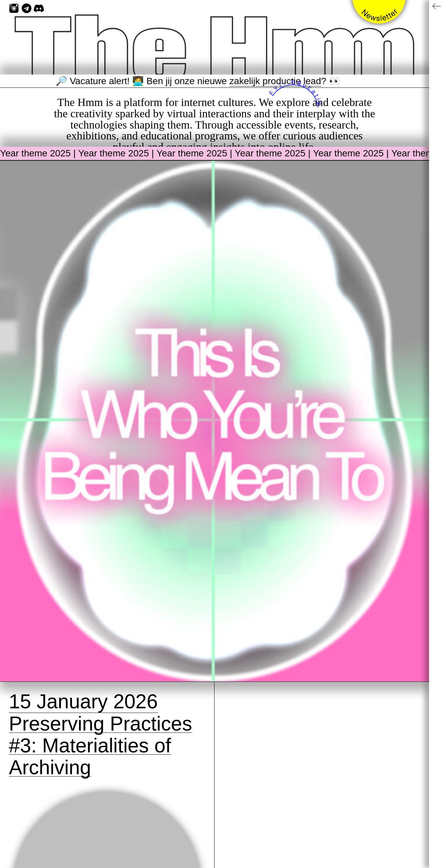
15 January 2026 (83, 701)
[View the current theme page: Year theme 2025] (215, 421)
